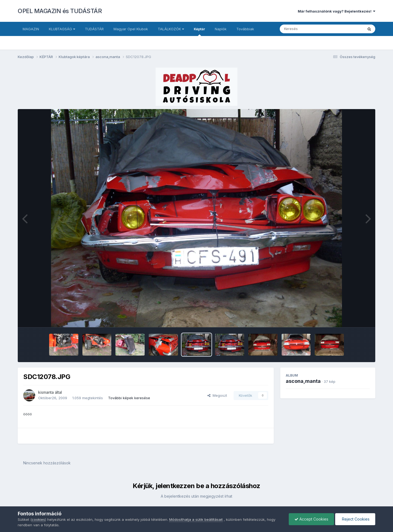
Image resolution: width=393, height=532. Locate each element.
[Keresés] (307, 29)
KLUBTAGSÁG (62, 29)
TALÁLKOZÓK (171, 29)
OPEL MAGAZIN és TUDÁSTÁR (60, 11)
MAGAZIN (31, 29)
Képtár (199, 31)
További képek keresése (129, 398)
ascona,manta (303, 381)
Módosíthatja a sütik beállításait (196, 519)
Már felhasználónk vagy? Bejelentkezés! (337, 11)
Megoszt (217, 395)
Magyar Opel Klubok (131, 29)
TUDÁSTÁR (94, 29)
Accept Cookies (311, 519)
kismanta (46, 392)
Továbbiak (245, 29)
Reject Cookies (355, 519)
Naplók (221, 29)
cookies (38, 519)
